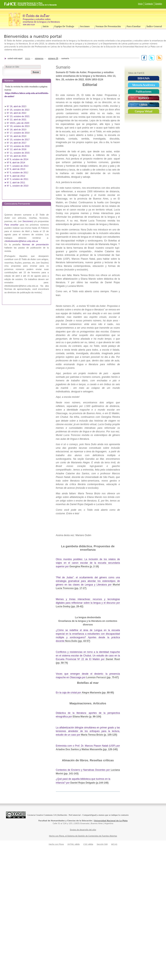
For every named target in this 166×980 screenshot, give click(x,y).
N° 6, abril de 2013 (16, 169)
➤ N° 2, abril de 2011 (15, 182)
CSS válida (88, 844)
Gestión (159, 4)
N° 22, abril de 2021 (17, 120)
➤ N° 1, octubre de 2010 (16, 186)
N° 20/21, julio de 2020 (18, 123)
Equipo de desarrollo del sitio (83, 830)
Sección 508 (102, 844)
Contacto (149, 4)
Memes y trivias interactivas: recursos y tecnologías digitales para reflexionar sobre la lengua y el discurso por (88, 603)
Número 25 (53, 58)
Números (39, 58)
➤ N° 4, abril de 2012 (15, 176)
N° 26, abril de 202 (16, 106)
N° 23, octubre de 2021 (18, 116)
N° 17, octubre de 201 (18, 133)
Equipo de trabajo (64, 26)
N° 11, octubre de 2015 (18, 153)
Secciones (85, 26)
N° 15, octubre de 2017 (18, 140)
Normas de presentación (108, 26)
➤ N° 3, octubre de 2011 (16, 179)
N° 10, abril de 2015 (17, 156)
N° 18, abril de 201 (16, 130)
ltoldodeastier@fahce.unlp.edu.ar (22, 241)
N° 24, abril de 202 (16, 113)
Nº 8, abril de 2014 (16, 163)
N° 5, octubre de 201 (17, 172)
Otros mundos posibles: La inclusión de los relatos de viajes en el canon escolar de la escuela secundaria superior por (88, 563)
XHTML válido (73, 844)
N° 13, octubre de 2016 (19, 146)
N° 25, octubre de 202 (18, 110)
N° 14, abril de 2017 (17, 143)
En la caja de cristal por (85, 693)
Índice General (154, 26)
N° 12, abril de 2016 (17, 149)
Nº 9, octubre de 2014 (18, 159)
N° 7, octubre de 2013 (18, 166)
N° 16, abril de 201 (16, 136)
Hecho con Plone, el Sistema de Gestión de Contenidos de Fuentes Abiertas (83, 836)
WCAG (114, 844)
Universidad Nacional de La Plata (111, 821)
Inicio (140, 4)
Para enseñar (134, 26)
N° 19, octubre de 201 (18, 126)
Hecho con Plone (56, 844)
